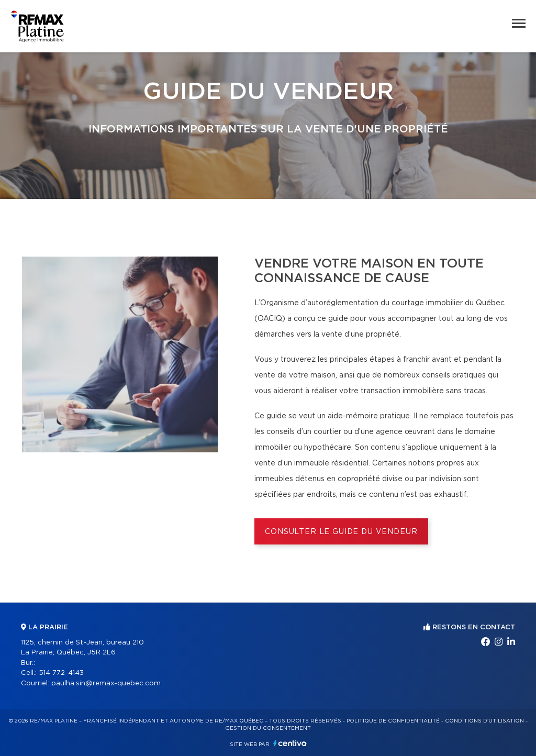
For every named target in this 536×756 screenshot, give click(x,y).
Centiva (290, 743)
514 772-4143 (61, 673)
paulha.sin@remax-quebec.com (106, 683)
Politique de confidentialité (393, 721)
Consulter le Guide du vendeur (341, 532)
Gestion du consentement (268, 728)
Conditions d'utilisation (484, 721)
